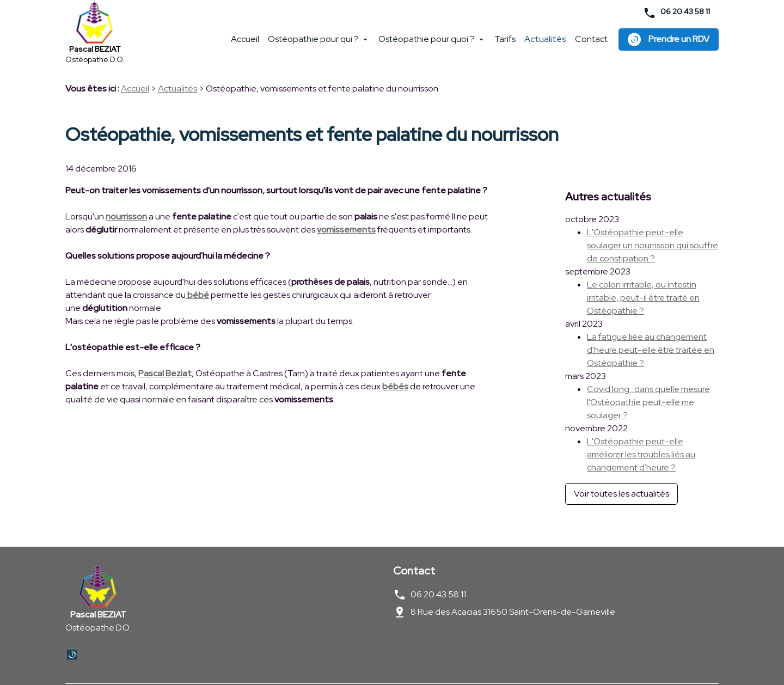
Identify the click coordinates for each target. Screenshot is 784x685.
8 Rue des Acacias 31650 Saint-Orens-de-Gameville (513, 574)
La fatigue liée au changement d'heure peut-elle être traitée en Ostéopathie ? (651, 327)
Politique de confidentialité (186, 661)
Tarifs (505, 43)
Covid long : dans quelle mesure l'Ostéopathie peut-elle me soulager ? (648, 379)
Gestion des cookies (282, 661)
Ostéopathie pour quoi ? (427, 43)
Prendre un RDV (669, 43)
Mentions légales (96, 661)
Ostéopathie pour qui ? (313, 43)
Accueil (245, 43)
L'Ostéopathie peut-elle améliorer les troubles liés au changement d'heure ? (641, 432)
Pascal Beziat (165, 378)
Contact (591, 43)
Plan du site (352, 661)
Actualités (545, 43)
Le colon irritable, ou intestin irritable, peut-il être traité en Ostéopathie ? (643, 275)
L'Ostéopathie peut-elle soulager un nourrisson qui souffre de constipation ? (653, 222)
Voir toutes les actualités (621, 471)
